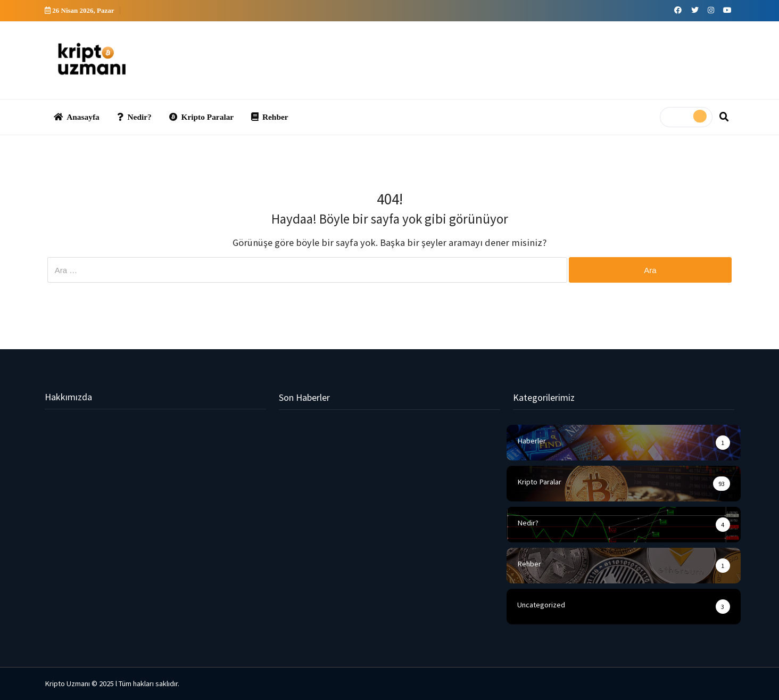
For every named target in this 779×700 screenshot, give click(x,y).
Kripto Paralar (201, 117)
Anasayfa (77, 117)
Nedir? (134, 117)
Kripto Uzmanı (67, 683)
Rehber (270, 117)
